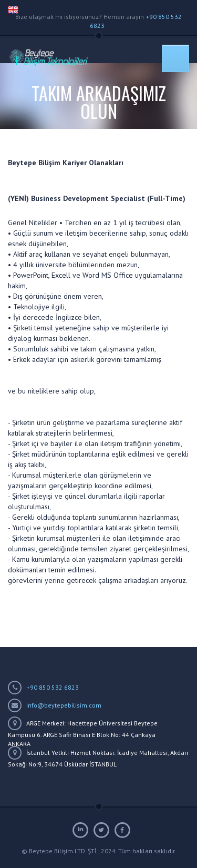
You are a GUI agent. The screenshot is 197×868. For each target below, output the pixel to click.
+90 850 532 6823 (53, 687)
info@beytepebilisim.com (64, 705)
